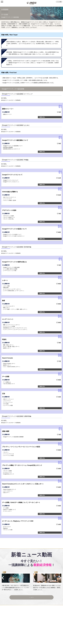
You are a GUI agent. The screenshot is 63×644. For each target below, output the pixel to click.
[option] (16, 581)
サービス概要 (59, 2)
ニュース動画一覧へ (31, 596)
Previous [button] (3, 578)
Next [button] (60, 578)
